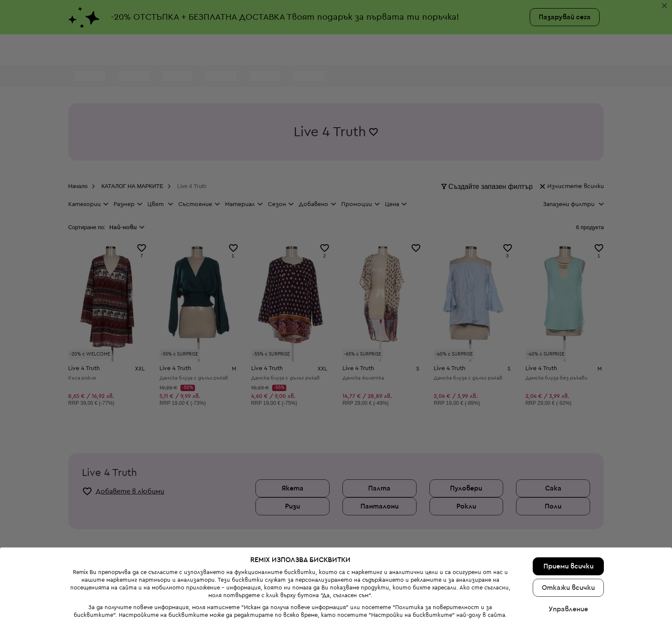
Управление (568, 583)
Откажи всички (568, 561)
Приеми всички (568, 540)
